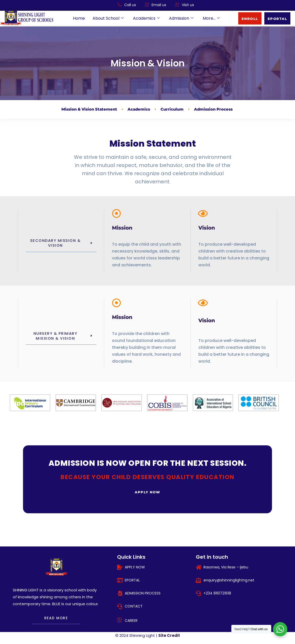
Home (79, 18)
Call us (127, 5)
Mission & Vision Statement (89, 109)
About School (108, 18)
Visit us (185, 5)
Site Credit (169, 636)
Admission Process (213, 109)
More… (211, 18)
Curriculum (172, 109)
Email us (156, 5)
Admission (181, 18)
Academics (146, 18)
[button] (61, 243)
